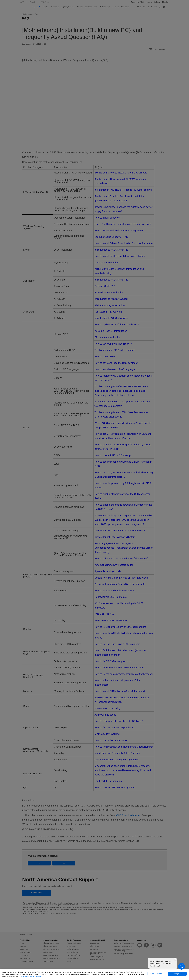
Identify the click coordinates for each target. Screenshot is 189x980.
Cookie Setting (157, 974)
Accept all (177, 974)
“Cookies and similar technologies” (30, 976)
